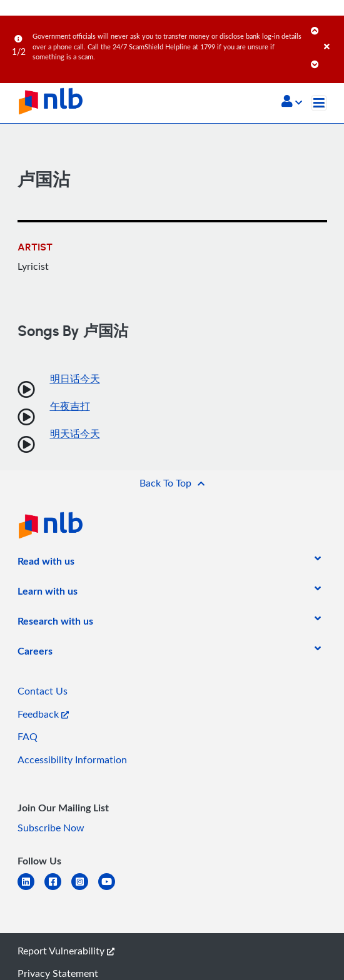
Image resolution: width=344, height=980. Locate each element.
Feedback (43, 714)
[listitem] (46, 563)
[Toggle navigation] (319, 103)
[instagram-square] (85, 889)
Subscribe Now (51, 828)
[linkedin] (31, 889)
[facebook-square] (58, 889)
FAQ (28, 736)
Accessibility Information (72, 760)
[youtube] (112, 889)
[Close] (332, 34)
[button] (292, 102)
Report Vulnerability (66, 951)
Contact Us (43, 691)
